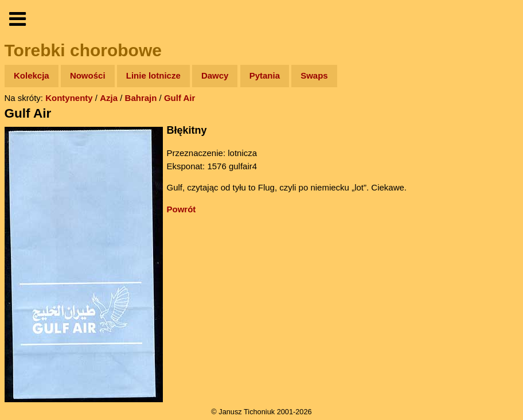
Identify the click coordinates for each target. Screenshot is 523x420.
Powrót (182, 209)
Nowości (88, 75)
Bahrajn (141, 98)
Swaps (314, 75)
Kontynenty (69, 98)
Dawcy (215, 75)
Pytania (265, 75)
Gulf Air (179, 98)
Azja (109, 98)
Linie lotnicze (153, 75)
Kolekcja (32, 75)
